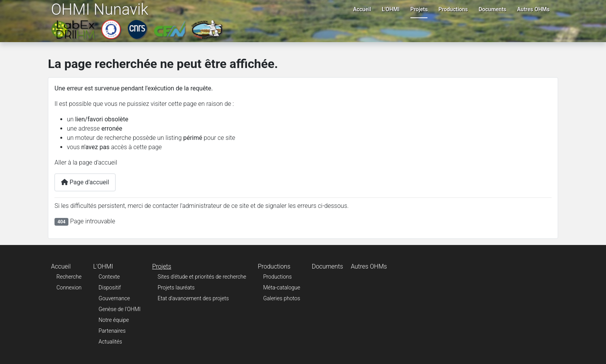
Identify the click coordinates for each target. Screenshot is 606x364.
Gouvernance (114, 298)
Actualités (110, 342)
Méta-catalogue (282, 287)
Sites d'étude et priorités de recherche (202, 277)
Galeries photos (282, 298)
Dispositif (110, 287)
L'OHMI (391, 9)
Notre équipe (114, 320)
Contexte (109, 277)
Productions (453, 9)
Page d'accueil (85, 182)
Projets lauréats (176, 287)
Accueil (362, 9)
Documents (493, 9)
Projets (419, 9)
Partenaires (112, 331)
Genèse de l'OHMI (120, 309)
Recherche (69, 277)
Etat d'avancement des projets (193, 298)
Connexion (69, 287)
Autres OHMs (533, 9)
